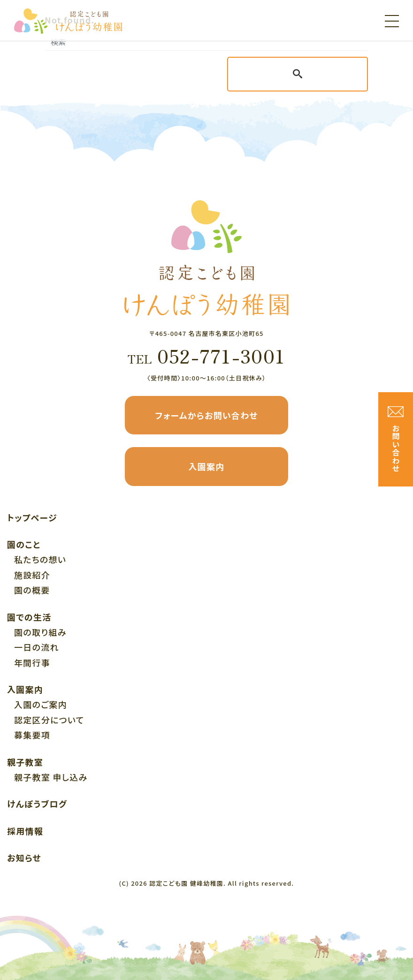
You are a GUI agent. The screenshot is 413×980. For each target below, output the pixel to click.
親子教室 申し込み (51, 777)
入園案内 (206, 466)
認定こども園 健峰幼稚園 (186, 883)
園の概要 (32, 590)
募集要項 (32, 735)
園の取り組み (40, 632)
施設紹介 (32, 575)
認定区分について (49, 720)
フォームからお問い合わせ (206, 415)
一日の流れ (37, 647)
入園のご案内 (41, 704)
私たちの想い (40, 559)
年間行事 (32, 662)
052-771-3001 (206, 356)
